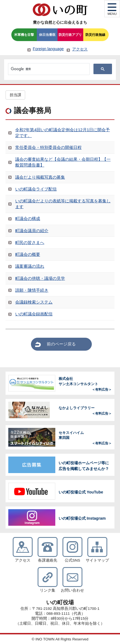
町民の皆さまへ (30, 242)
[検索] (48, 69)
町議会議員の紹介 (32, 231)
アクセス (80, 49)
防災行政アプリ (70, 35)
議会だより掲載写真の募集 (40, 177)
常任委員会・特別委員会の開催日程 (48, 147)
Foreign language (48, 49)
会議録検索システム (34, 302)
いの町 (60, 10)
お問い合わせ (72, 590)
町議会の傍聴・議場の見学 (40, 278)
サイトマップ (97, 560)
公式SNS (72, 560)
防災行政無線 (95, 35)
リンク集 (48, 590)
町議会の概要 (28, 254)
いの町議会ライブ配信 (36, 189)
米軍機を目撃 (24, 35)
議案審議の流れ (30, 266)
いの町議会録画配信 (34, 314)
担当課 (15, 95)
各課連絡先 (48, 560)
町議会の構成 (28, 218)
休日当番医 (47, 35)
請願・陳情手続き (32, 290)
